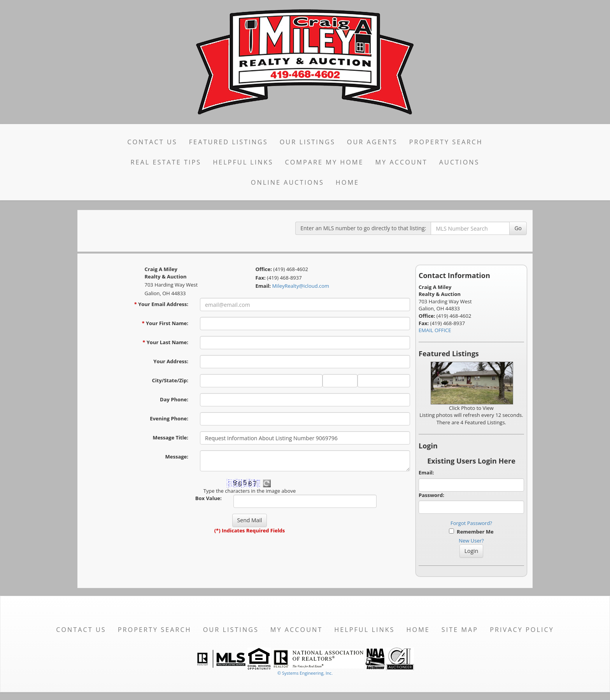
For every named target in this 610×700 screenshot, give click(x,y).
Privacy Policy (522, 630)
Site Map (460, 630)
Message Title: (170, 437)
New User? (471, 541)
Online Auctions (287, 182)
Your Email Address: (161, 304)
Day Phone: (174, 399)
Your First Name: (165, 323)
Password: (431, 495)
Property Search (446, 142)
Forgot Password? (471, 523)
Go (518, 228)
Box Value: (209, 498)
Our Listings (308, 142)
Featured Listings (229, 142)
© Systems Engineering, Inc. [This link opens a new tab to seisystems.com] (305, 673)
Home (347, 182)
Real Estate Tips (166, 162)
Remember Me (471, 532)
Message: (177, 457)
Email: (426, 472)
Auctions (459, 162)
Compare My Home (324, 162)
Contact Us (152, 142)
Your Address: (171, 361)
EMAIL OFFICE (435, 330)
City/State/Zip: (170, 380)
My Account (401, 162)
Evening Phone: (169, 418)
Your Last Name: (165, 342)
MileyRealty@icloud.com (301, 286)
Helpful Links (243, 162)
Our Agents (372, 142)
